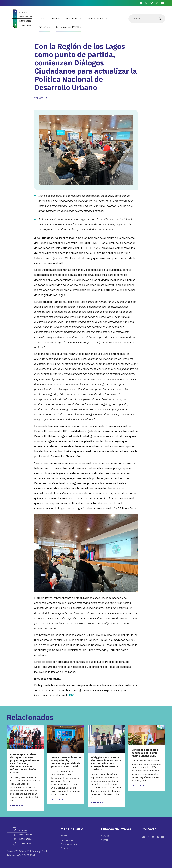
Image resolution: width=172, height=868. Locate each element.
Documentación (96, 19)
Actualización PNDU (67, 27)
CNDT (54, 19)
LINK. (71, 695)
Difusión (43, 27)
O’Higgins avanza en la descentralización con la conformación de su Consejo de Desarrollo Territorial (106, 763)
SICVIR (105, 836)
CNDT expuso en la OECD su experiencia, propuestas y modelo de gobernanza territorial (66, 762)
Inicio (42, 19)
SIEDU (104, 840)
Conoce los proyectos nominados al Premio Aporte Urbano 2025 (145, 753)
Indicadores (72, 19)
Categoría (41, 98)
